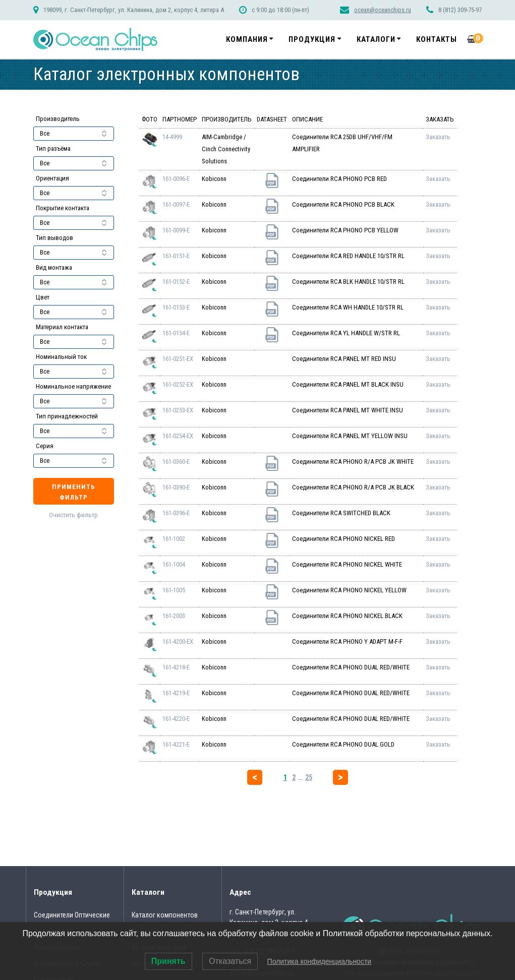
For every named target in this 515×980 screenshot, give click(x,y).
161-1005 (174, 590)
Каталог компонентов (165, 915)
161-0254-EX (178, 436)
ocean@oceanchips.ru (383, 10)
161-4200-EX (178, 641)
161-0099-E (176, 230)
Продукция (312, 39)
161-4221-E (176, 744)
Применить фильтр (74, 492)
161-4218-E (176, 667)
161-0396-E (176, 513)
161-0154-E (176, 333)
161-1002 (174, 539)
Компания (247, 39)
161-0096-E (176, 179)
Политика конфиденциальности (320, 961)
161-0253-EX (178, 410)
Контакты (437, 39)
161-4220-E (176, 719)
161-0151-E (176, 256)
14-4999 (172, 137)
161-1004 (174, 564)
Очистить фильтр (73, 515)
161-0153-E (176, 307)
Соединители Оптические (72, 915)
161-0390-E (176, 487)
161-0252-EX (178, 384)
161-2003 (174, 616)
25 (309, 777)
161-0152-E (176, 282)
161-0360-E (176, 462)
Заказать (438, 137)
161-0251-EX (178, 359)
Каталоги (376, 39)
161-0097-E (176, 204)
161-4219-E (176, 693)
